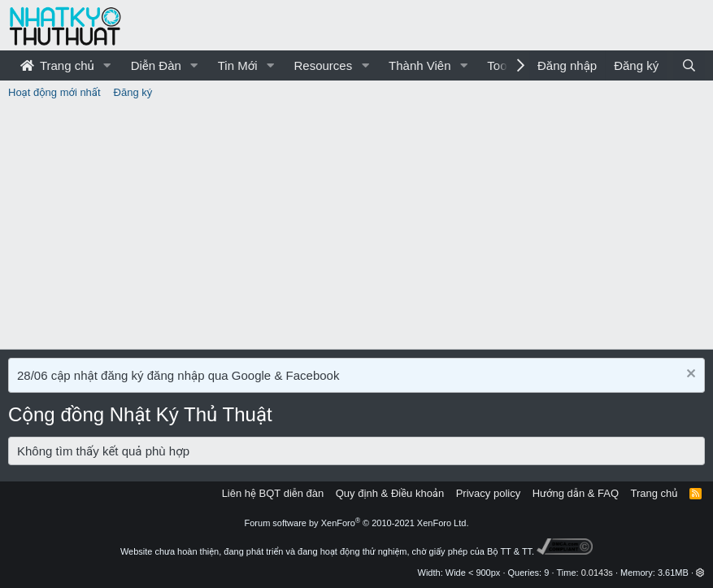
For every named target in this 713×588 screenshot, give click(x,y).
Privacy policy (488, 493)
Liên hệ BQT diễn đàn (273, 493)
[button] (107, 65)
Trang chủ (57, 65)
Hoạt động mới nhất (54, 92)
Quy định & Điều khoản (390, 493)
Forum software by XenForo (357, 523)
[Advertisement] (356, 227)
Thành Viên (420, 65)
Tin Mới (238, 65)
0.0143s (597, 573)
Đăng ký (133, 92)
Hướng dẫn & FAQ (576, 493)
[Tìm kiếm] (689, 65)
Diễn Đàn (156, 65)
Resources (323, 65)
